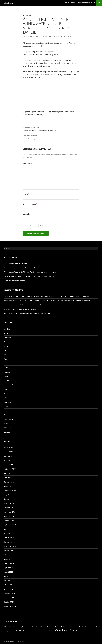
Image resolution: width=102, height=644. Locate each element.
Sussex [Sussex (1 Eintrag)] (32, 631)
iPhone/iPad (8, 385)
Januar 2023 (8, 465)
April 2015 (8, 581)
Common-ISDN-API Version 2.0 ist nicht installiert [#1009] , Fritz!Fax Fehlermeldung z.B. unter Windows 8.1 (51, 296)
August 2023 (8, 456)
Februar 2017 (9, 538)
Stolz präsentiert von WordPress (14, 641)
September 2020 (10, 490)
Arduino (7, 329)
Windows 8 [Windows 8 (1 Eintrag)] (51, 631)
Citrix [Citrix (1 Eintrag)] (53, 627)
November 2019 (10, 503)
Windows (27, 15)
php (5, 410)
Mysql (6, 393)
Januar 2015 (8, 589)
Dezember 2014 (9, 593)
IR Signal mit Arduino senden (14, 281)
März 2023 (8, 460)
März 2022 (8, 478)
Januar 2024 (8, 452)
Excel (6, 359)
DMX (6, 342)
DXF (5, 355)
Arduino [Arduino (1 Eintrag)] (9, 627)
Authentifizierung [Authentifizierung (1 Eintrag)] (17, 627)
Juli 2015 (7, 576)
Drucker (7, 346)
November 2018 (10, 512)
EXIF (5, 363)
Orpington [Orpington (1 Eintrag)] (7, 631)
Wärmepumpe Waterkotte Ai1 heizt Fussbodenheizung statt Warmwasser (30, 272)
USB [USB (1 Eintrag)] (35, 631)
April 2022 (8, 473)
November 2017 (10, 516)
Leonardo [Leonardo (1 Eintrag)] (95, 627)
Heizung (7, 372)
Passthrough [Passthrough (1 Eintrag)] (13, 631)
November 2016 (10, 546)
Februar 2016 (9, 563)
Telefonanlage (9, 419)
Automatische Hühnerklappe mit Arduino (35, 313)
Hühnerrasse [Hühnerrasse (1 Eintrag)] (88, 627)
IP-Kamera (8, 380)
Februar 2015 (9, 585)
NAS (5, 398)
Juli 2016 (7, 555)
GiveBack (8, 3)
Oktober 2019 (9, 508)
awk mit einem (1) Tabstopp (51, 137)
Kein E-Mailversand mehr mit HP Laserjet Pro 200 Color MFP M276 (29, 276)
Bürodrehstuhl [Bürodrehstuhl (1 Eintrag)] (36, 627)
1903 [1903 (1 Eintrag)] (5, 627)
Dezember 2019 (9, 499)
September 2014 (10, 606)
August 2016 (8, 551)
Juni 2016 (7, 559)
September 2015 (10, 568)
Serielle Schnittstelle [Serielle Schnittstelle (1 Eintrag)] (23, 631)
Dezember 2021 (9, 482)
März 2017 (8, 533)
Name (26, 194)
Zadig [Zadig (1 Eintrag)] (76, 631)
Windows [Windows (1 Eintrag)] (45, 631)
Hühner (6, 376)
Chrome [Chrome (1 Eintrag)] (49, 627)
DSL (5, 350)
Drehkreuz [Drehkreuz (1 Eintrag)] (58, 627)
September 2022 (10, 469)
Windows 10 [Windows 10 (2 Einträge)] (64, 630)
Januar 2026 (8, 448)
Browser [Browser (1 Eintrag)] (29, 627)
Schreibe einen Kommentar (62, 37)
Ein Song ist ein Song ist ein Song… (16, 263)
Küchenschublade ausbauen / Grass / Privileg (20, 268)
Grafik (6, 368)
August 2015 (8, 572)
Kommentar (28, 163)
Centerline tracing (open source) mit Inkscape (51, 129)
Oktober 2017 (9, 520)
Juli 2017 (7, 529)
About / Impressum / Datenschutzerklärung (80, 3)
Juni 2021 (7, 486)
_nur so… (7, 432)
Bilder (6, 333)
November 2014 (10, 598)
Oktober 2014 (9, 602)
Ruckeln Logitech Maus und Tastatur (24, 309)
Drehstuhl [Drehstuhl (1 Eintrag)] (64, 627)
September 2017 (10, 525)
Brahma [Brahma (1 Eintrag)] (24, 627)
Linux (6, 389)
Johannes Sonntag (10, 313)
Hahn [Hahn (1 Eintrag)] (82, 627)
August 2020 (8, 495)
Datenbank (8, 338)
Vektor (6, 423)
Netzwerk (7, 402)
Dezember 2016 (9, 542)
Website (26, 214)
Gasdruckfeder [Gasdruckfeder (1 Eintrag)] (72, 627)
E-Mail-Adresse (30, 204)
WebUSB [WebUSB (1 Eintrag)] (39, 631)
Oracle (6, 406)
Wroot (45, 37)
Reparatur (7, 415)
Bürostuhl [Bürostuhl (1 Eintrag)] (43, 627)
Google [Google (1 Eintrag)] (78, 627)
